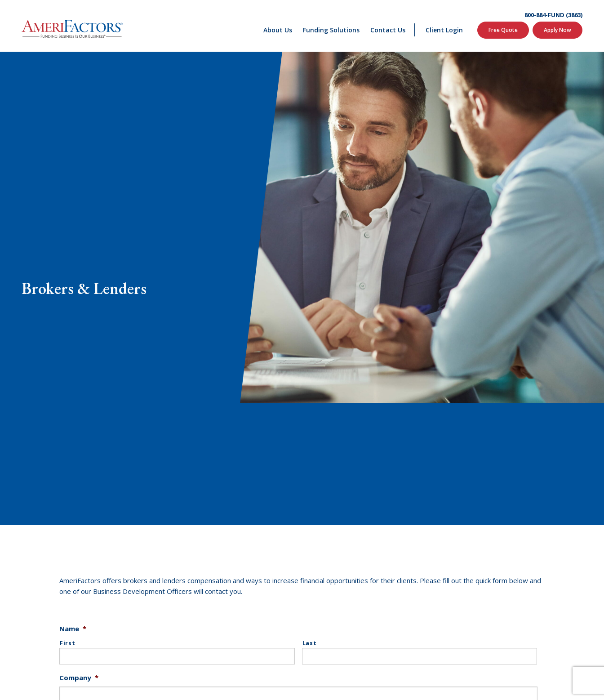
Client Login (444, 30)
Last (310, 643)
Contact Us (388, 30)
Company (79, 678)
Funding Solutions (331, 30)
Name (73, 629)
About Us (278, 30)
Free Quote (503, 30)
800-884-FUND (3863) (553, 15)
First (67, 643)
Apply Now (557, 30)
